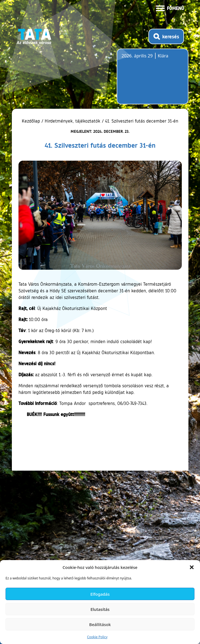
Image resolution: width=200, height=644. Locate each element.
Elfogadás (100, 594)
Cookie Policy (97, 637)
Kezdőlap (32, 121)
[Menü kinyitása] (170, 8)
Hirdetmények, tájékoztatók (73, 121)
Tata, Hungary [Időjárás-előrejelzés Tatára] (153, 80)
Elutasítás (100, 609)
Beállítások (100, 624)
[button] (192, 567)
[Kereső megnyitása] (166, 36)
